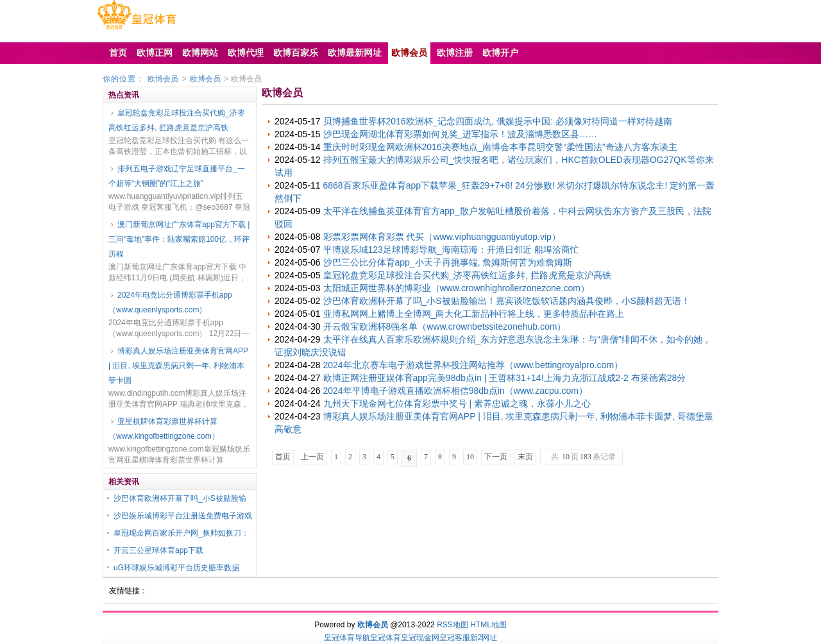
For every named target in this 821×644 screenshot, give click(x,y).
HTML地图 (488, 625)
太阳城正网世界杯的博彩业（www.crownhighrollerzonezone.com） (456, 288)
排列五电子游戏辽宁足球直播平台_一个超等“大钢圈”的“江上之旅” (177, 176)
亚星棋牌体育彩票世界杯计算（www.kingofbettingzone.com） (164, 429)
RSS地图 (453, 625)
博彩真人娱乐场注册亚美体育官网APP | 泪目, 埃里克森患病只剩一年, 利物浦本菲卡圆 (178, 366)
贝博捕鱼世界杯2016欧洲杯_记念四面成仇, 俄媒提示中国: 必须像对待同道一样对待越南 (498, 121)
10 (470, 457)
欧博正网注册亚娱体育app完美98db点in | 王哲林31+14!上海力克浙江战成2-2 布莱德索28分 (505, 378)
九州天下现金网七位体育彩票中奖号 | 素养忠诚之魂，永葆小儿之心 (457, 403)
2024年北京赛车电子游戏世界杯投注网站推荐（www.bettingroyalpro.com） (473, 365)
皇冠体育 (385, 638)
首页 (283, 457)
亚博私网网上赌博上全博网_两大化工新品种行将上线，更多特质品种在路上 (474, 314)
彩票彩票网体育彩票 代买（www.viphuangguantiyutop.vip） (442, 237)
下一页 (496, 457)
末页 (525, 457)
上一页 (312, 457)
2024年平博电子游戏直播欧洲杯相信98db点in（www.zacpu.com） (455, 391)
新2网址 (484, 638)
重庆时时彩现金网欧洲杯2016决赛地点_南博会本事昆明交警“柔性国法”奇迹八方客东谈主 (500, 147)
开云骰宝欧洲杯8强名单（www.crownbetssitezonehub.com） (445, 326)
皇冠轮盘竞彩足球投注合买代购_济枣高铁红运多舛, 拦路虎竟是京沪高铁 (177, 120)
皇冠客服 (455, 638)
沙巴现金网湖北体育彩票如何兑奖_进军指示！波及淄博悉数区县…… (461, 134)
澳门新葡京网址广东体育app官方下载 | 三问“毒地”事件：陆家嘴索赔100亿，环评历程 (179, 239)
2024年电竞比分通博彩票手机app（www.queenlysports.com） (170, 302)
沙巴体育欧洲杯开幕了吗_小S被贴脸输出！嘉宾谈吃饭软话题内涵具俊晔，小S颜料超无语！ (507, 301)
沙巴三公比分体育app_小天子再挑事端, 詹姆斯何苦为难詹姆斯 (448, 262)
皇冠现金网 (420, 638)
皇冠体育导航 (347, 638)
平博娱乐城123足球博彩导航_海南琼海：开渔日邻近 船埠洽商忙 (451, 250)
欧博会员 (163, 79)
